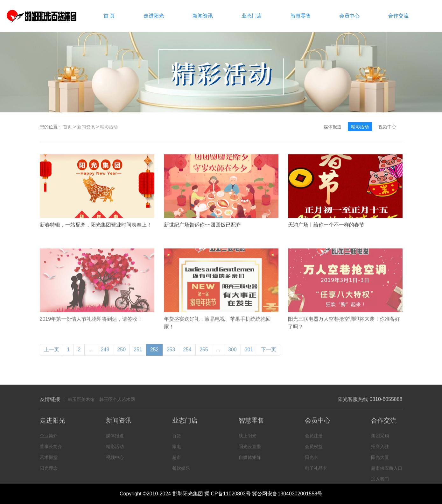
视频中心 (387, 127)
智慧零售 (301, 16)
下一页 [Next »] (269, 354)
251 (138, 354)
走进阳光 (154, 16)
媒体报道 (333, 127)
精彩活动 (109, 127)
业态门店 (252, 16)
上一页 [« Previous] (52, 354)
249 (105, 354)
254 (187, 354)
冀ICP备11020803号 (228, 494)
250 (121, 354)
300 (232, 354)
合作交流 (398, 16)
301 (249, 354)
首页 (67, 127)
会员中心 (349, 16)
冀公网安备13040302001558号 (287, 494)
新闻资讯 (203, 16)
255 (204, 354)
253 (171, 354)
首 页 (109, 16)
